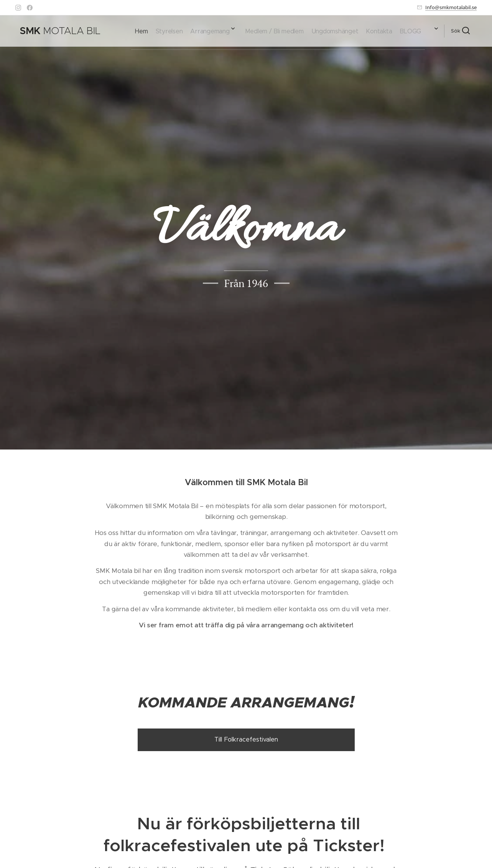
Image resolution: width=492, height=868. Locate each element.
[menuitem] (335, 31)
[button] (460, 31)
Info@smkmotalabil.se (451, 7)
